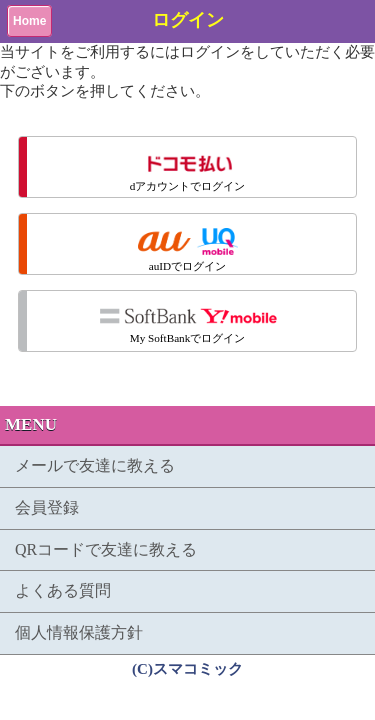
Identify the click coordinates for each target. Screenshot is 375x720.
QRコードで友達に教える (106, 549)
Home (29, 21)
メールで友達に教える (95, 465)
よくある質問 (63, 590)
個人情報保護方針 (79, 632)
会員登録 (47, 507)
